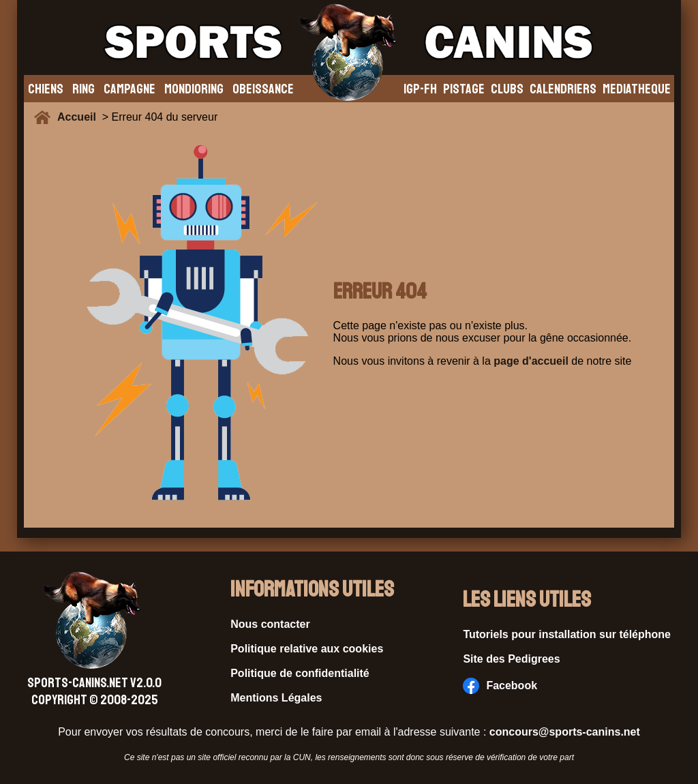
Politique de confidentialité (300, 673)
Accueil (80, 117)
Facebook (500, 686)
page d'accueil (531, 361)
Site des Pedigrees (511, 659)
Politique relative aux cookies (307, 649)
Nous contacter (270, 624)
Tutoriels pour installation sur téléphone (567, 634)
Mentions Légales (276, 698)
